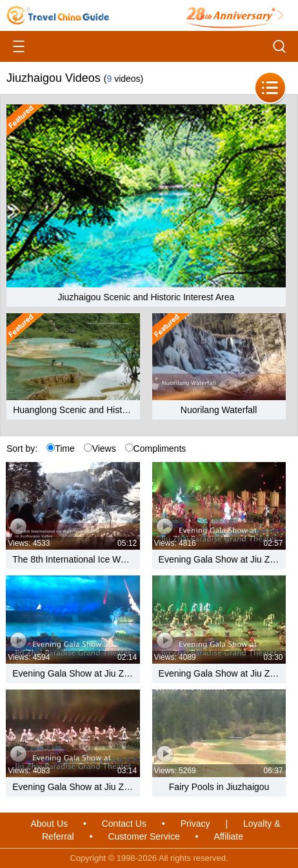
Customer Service (144, 836)
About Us (49, 824)
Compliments (156, 448)
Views (100, 448)
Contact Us (124, 824)
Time (61, 448)
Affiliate (228, 836)
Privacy (195, 824)
